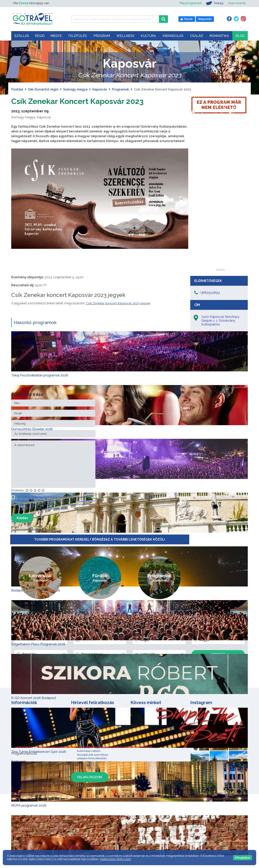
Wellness (125, 36)
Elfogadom (243, 858)
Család (197, 36)
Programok (120, 89)
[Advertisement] (220, 209)
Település (77, 36)
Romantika (219, 36)
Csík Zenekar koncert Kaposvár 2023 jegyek (118, 303)
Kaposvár (100, 89)
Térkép (213, 3)
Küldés (22, 518)
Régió (40, 36)
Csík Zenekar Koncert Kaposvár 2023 (81, 101)
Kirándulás (173, 36)
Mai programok (189, 3)
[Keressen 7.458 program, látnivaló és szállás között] (115, 19)
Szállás (22, 36)
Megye (56, 36)
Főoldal (17, 89)
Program (102, 36)
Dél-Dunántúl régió (43, 89)
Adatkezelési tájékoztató (115, 859)
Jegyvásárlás (236, 3)
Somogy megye (75, 89)
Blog (240, 36)
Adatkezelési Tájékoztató (52, 508)
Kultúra (148, 36)
